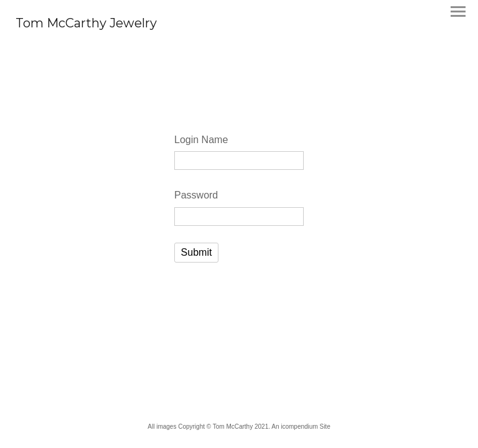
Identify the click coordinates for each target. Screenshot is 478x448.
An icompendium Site (301, 427)
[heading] (86, 24)
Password (196, 195)
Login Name (201, 140)
